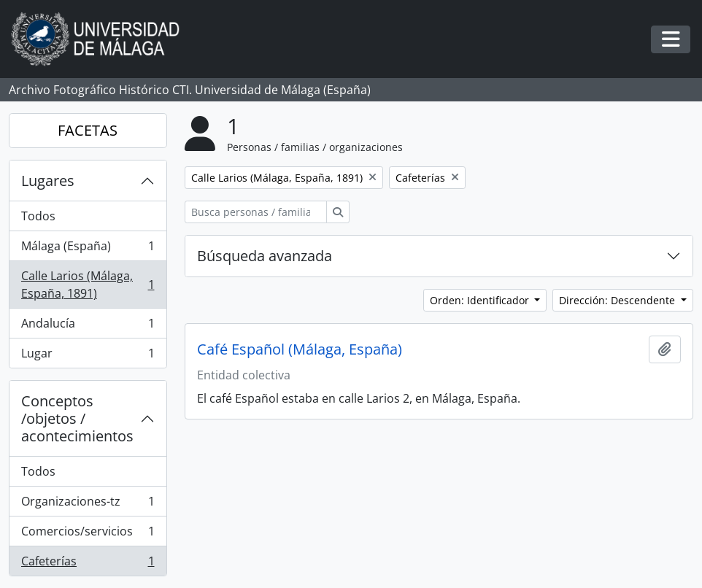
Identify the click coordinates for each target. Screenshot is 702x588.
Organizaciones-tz (88, 504)
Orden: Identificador (481, 300)
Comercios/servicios (88, 534)
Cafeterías (88, 564)
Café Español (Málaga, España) (300, 349)
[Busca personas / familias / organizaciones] (256, 212)
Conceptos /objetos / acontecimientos (77, 418)
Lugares (48, 181)
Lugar (88, 356)
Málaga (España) (88, 249)
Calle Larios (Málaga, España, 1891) (88, 285)
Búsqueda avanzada (265, 256)
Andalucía (88, 326)
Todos (38, 216)
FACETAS (88, 130)
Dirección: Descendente (618, 300)
